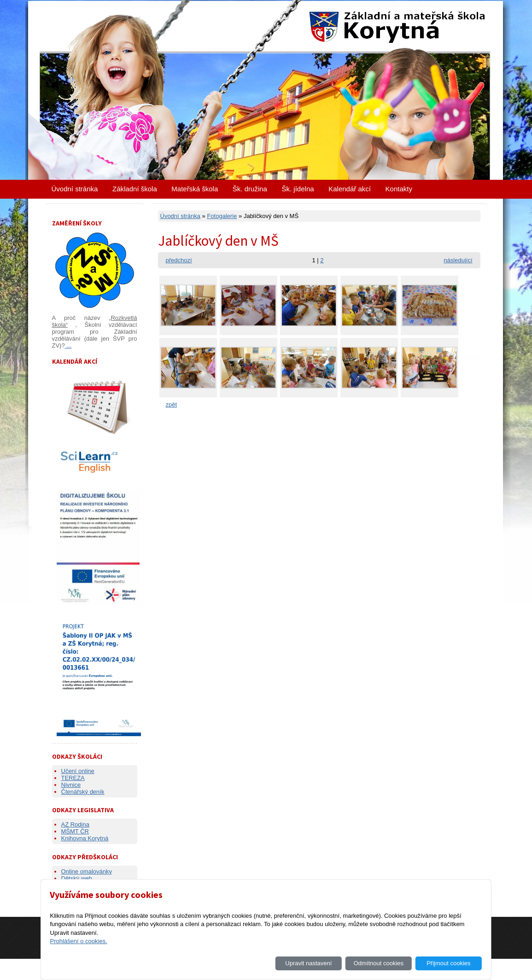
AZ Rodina (75, 824)
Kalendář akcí (350, 189)
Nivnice (71, 785)
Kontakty (399, 189)
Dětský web (77, 878)
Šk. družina (250, 189)
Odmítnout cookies (379, 963)
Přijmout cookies (448, 963)
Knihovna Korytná (85, 838)
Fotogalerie (222, 216)
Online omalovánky (87, 871)
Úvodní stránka (75, 189)
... (68, 345)
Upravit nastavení (308, 963)
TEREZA (73, 778)
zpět (172, 404)
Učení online (78, 771)
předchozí (179, 260)
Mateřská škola (195, 189)
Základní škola (135, 189)
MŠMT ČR (75, 831)
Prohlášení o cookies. (78, 941)
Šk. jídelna (298, 189)
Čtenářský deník (83, 792)
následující (458, 260)
